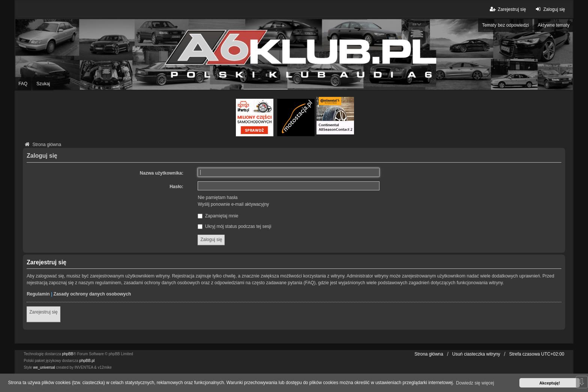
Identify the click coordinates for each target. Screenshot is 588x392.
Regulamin (38, 294)
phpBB (68, 354)
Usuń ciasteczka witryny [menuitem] (476, 354)
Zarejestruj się (43, 312)
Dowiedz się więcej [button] (475, 383)
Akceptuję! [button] (550, 383)
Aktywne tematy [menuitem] (554, 25)
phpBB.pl (87, 361)
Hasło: (176, 187)
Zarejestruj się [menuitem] (507, 9)
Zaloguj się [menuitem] (550, 9)
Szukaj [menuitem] (43, 84)
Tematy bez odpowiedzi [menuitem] (505, 25)
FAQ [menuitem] (23, 84)
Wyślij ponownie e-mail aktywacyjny (233, 204)
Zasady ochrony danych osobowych (92, 294)
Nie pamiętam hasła (217, 198)
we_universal (44, 367)
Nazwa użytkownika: (162, 173)
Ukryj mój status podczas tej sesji (234, 226)
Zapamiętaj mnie (218, 216)
